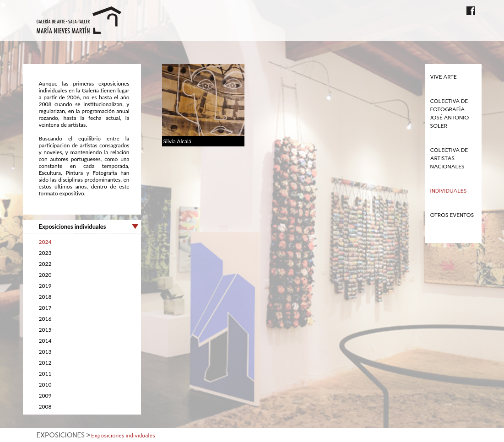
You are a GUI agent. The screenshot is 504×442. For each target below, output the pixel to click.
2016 (45, 319)
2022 (45, 264)
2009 (45, 396)
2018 (45, 297)
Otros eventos (452, 215)
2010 (45, 385)
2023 (45, 253)
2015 (45, 330)
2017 (45, 308)
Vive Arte (444, 77)
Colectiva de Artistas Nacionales (449, 158)
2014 (45, 341)
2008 (45, 407)
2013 (45, 352)
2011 (45, 374)
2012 (45, 363)
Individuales (449, 191)
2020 (45, 275)
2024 (45, 242)
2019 (45, 286)
